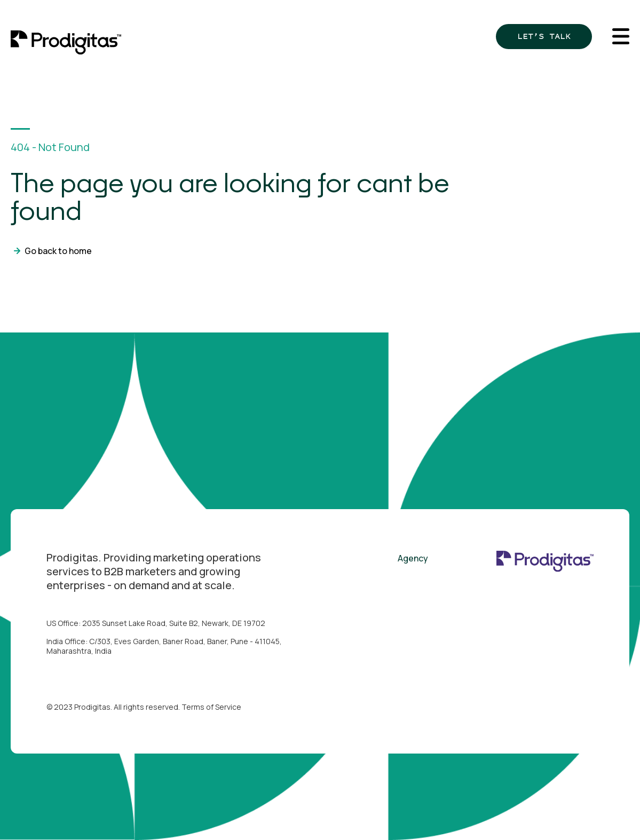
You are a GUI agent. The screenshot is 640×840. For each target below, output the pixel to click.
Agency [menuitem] (413, 558)
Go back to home (58, 251)
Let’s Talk (544, 36)
